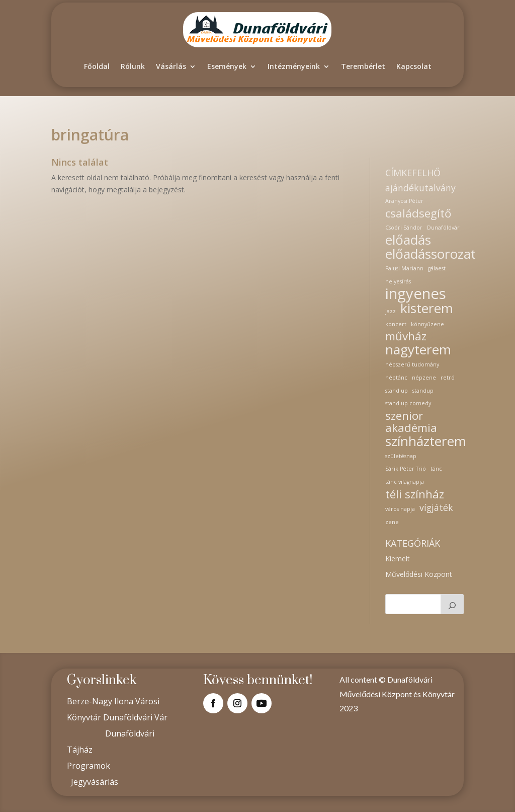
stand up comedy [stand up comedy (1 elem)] (408, 403)
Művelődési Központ (419, 574)
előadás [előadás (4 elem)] (408, 240)
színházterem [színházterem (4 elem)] (426, 441)
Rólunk (133, 66)
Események (227, 66)
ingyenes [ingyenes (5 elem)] (416, 294)
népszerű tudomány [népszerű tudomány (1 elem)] (412, 364)
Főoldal (97, 66)
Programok (89, 766)
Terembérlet (363, 66)
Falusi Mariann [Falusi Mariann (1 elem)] (404, 268)
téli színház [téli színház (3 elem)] (415, 494)
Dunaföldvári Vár (135, 717)
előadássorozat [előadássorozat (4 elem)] (431, 254)
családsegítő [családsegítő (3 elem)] (418, 213)
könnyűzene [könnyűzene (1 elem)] (427, 324)
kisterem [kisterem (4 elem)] (427, 309)
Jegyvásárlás (95, 782)
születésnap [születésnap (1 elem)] (401, 456)
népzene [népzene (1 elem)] (424, 378)
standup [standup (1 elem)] (423, 391)
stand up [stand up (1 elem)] (397, 391)
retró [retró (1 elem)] (448, 378)
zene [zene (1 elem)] (392, 522)
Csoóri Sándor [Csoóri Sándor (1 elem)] (404, 228)
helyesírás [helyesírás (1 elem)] (398, 281)
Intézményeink (294, 66)
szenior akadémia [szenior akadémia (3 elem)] (411, 422)
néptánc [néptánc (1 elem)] (396, 378)
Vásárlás (171, 66)
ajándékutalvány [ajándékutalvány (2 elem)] (420, 188)
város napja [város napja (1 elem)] (400, 509)
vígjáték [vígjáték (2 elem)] (436, 508)
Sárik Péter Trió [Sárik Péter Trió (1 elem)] (406, 469)
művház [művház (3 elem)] (406, 336)
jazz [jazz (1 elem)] (391, 311)
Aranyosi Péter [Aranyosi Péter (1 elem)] (404, 201)
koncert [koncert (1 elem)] (396, 324)
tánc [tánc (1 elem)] (436, 469)
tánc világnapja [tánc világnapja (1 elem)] (405, 482)
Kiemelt (398, 559)
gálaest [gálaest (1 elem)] (437, 268)
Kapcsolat (414, 66)
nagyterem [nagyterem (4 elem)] (418, 350)
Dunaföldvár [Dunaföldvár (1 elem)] (443, 228)
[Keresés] (452, 604)
